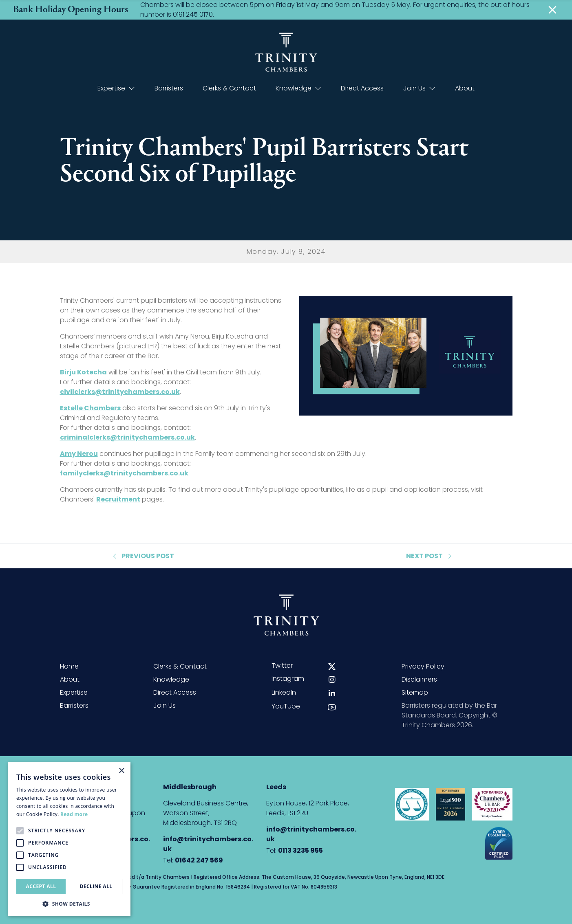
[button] (69, 904)
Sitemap (415, 692)
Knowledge (298, 88)
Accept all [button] (41, 886)
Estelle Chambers (90, 408)
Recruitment (118, 499)
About (465, 88)
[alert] (69, 839)
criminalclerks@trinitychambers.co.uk (127, 437)
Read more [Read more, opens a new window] (74, 814)
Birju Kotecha (83, 372)
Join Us (419, 88)
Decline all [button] (96, 886)
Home (69, 666)
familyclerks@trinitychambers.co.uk (124, 473)
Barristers (169, 88)
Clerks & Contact (229, 88)
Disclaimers (419, 679)
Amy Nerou (79, 454)
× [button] (121, 771)
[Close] (552, 10)
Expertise (116, 88)
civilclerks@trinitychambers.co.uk (120, 392)
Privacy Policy (423, 666)
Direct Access (362, 88)
